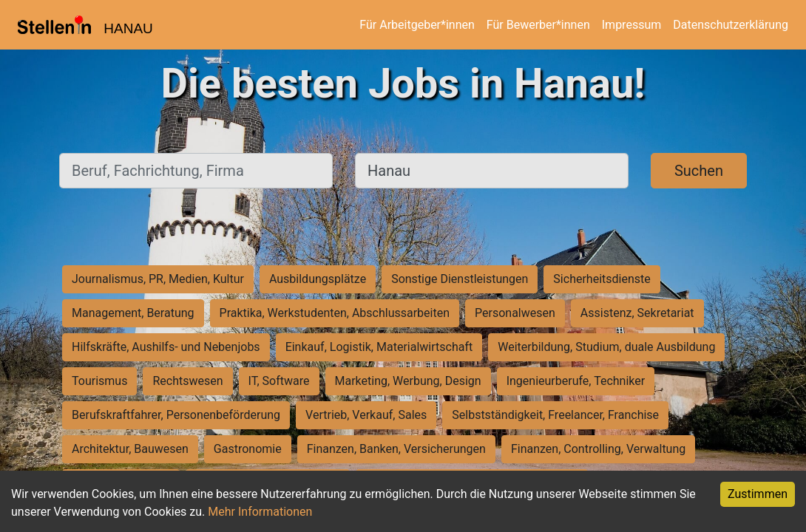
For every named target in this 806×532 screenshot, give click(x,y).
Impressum (632, 25)
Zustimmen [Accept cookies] (758, 494)
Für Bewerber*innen (538, 25)
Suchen (699, 171)
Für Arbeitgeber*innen (417, 25)
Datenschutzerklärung (731, 25)
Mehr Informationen (260, 512)
